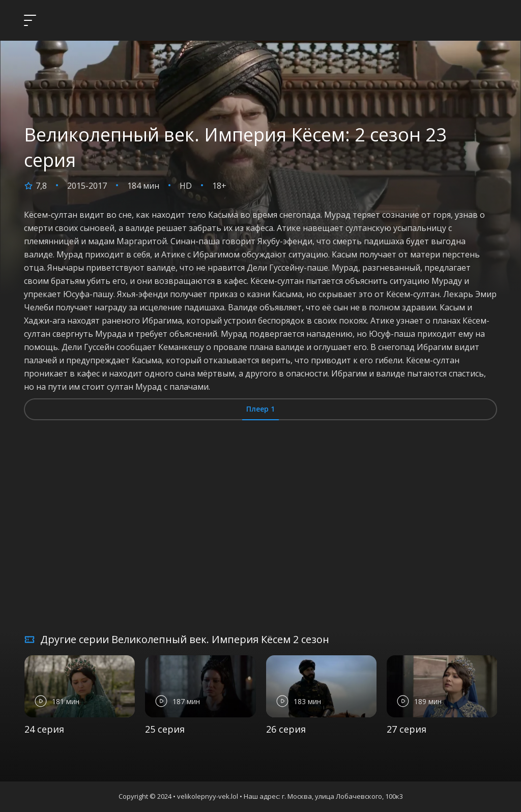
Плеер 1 (260, 409)
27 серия (407, 729)
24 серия (44, 729)
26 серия (286, 729)
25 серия (165, 729)
